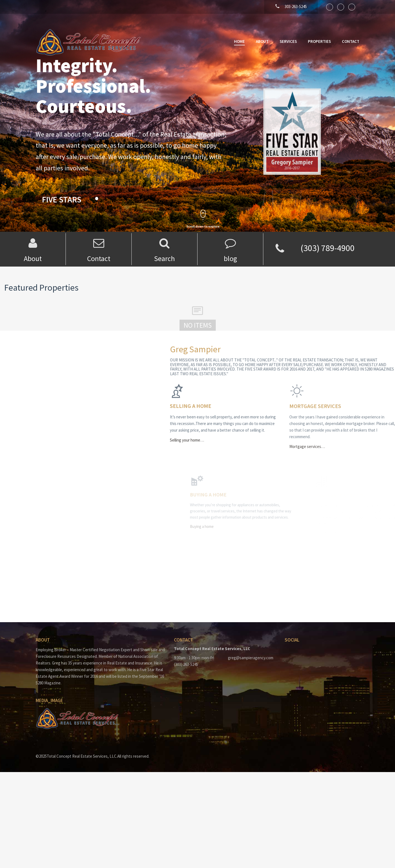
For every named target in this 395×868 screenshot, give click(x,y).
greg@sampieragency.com (251, 658)
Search (164, 258)
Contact (351, 41)
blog (230, 258)
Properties (319, 41)
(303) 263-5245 (186, 664)
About (262, 41)
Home (239, 41)
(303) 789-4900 (328, 248)
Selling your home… (204, 438)
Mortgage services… (330, 444)
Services (288, 41)
